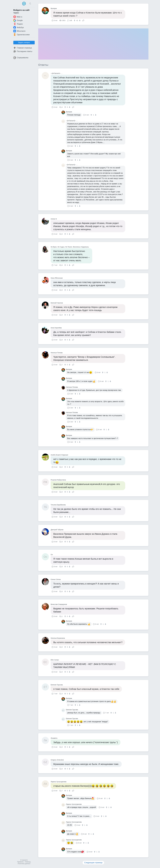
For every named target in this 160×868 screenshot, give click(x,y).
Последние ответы (23, 51)
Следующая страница (93, 863)
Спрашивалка (21, 58)
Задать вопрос (24, 42)
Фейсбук (19, 27)
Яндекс (18, 24)
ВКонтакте (19, 31)
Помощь (28, 862)
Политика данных (24, 864)
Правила (20, 862)
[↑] (75, 20)
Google (18, 20)
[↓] (79, 20)
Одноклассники (21, 35)
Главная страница (23, 48)
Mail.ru (18, 17)
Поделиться (83, 20)
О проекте (24, 860)
